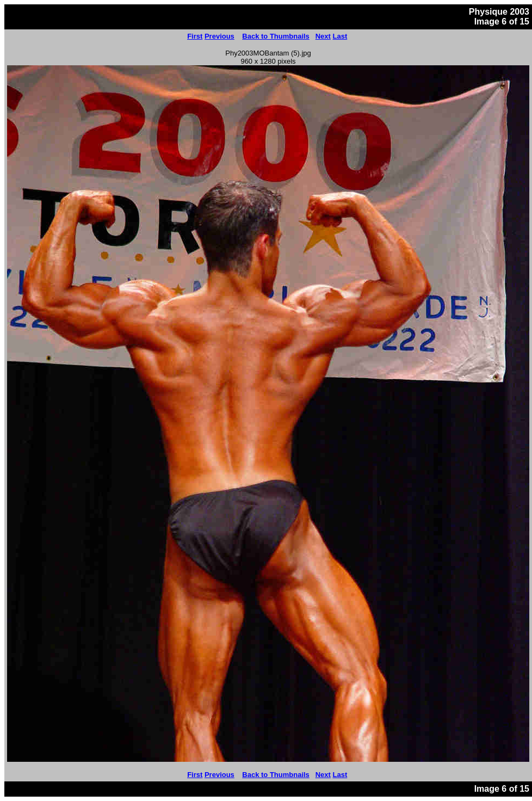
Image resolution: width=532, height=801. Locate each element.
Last (340, 36)
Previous (219, 36)
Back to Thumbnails (276, 36)
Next (323, 36)
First (195, 36)
